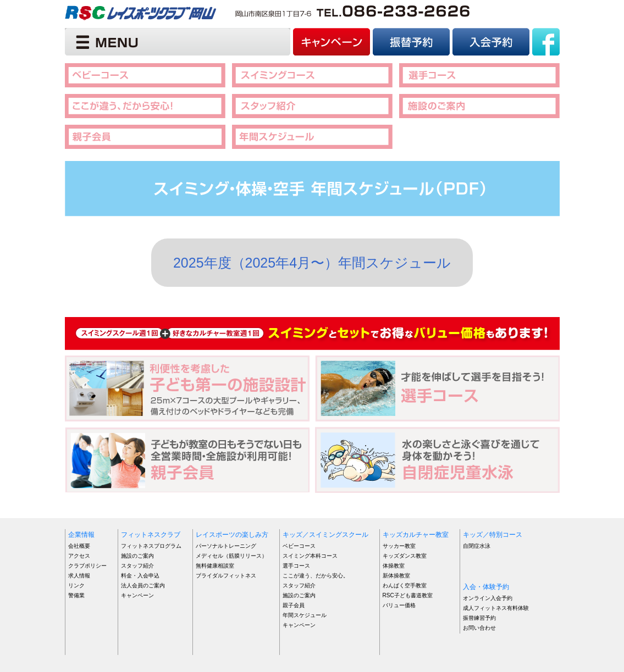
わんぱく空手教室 (405, 585)
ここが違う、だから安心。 (316, 576)
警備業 (76, 595)
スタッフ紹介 (137, 566)
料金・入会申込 (140, 576)
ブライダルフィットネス (226, 576)
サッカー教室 (399, 546)
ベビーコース (299, 546)
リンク (76, 585)
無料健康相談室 (215, 566)
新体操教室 (396, 576)
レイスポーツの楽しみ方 (232, 535)
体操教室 (394, 566)
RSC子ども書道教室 (408, 595)
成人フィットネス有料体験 (496, 608)
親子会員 (294, 605)
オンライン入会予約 (488, 598)
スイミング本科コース (310, 556)
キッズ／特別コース (493, 535)
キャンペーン (137, 595)
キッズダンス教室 (405, 556)
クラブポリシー (87, 566)
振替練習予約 (479, 618)
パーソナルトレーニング (226, 546)
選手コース (296, 566)
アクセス (79, 556)
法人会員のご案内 (143, 585)
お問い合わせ (479, 628)
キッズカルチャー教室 (416, 535)
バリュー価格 (399, 605)
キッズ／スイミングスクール (325, 535)
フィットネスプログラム (151, 546)
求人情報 (79, 576)
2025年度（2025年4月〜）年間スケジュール (312, 263)
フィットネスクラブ (151, 535)
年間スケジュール (305, 615)
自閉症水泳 (477, 546)
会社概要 (79, 546)
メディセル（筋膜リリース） (231, 556)
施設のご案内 (137, 556)
